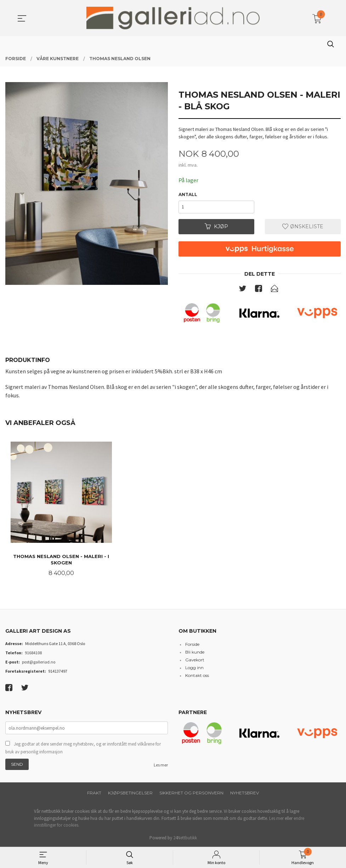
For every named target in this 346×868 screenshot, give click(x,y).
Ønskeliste (303, 226)
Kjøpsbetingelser (130, 793)
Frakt (94, 793)
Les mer (161, 765)
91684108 (33, 653)
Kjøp (216, 226)
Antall (188, 194)
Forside (192, 644)
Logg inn (194, 668)
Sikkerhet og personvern (191, 793)
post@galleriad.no (39, 662)
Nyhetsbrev (245, 793)
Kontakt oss (197, 675)
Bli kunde (195, 652)
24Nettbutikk (185, 838)
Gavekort (195, 660)
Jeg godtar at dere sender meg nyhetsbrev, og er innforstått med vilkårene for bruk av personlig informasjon (83, 748)
